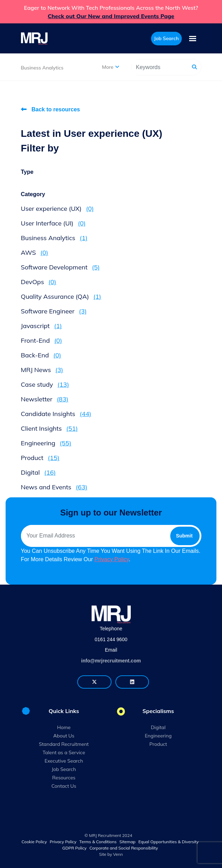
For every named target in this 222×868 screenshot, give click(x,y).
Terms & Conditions (98, 842)
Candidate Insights (56, 414)
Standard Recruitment (64, 744)
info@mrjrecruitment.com (111, 661)
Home (64, 727)
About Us (64, 736)
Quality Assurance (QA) (61, 296)
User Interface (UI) (53, 223)
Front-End (42, 340)
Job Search (64, 769)
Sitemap (128, 842)
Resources (64, 778)
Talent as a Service (64, 752)
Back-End (41, 355)
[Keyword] (160, 67)
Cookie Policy (34, 842)
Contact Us (64, 786)
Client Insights (49, 428)
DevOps (39, 282)
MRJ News (42, 370)
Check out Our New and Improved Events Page (111, 16)
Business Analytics (42, 68)
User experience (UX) (58, 209)
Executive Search (64, 761)
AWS (35, 253)
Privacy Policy (112, 559)
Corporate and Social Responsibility (124, 848)
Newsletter (45, 399)
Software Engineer (54, 311)
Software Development (60, 267)
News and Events (54, 487)
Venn (118, 854)
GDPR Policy (74, 848)
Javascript (41, 326)
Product (40, 458)
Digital (38, 472)
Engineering (46, 443)
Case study (45, 384)
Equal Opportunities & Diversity (169, 842)
